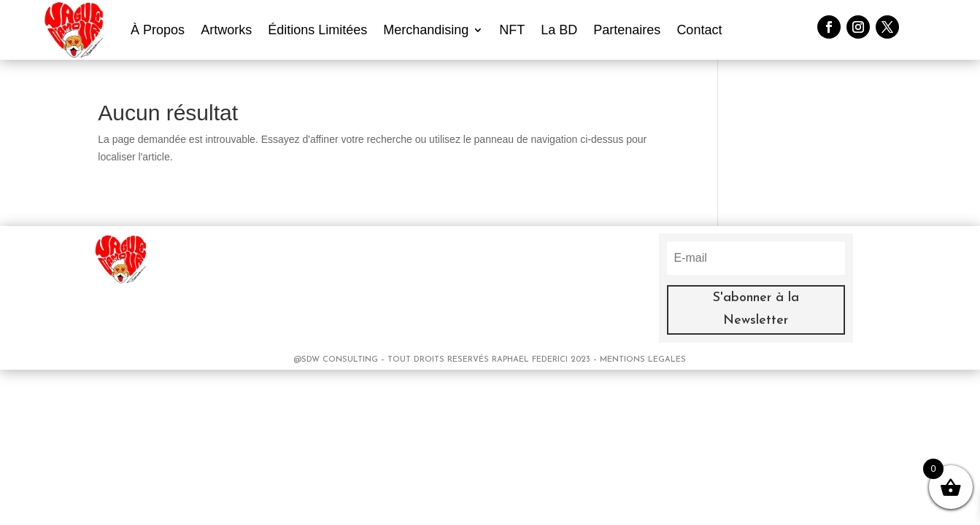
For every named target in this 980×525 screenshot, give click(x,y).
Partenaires (627, 30)
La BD (559, 30)
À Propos (158, 30)
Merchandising (426, 30)
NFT (512, 30)
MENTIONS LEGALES (643, 360)
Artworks (226, 30)
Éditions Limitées (317, 30)
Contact (699, 30)
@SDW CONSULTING (337, 360)
